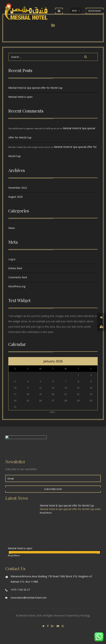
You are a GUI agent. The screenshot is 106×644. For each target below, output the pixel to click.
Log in (12, 259)
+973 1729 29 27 (20, 590)
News (12, 228)
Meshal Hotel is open (20, 97)
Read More (46, 513)
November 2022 (18, 188)
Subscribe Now (53, 489)
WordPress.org (17, 286)
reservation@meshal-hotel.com (29, 598)
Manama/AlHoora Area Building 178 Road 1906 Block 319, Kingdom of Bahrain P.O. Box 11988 (51, 579)
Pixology (85, 616)
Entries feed (15, 268)
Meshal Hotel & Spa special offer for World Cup (35, 88)
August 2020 (15, 197)
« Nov (52, 412)
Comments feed (18, 277)
